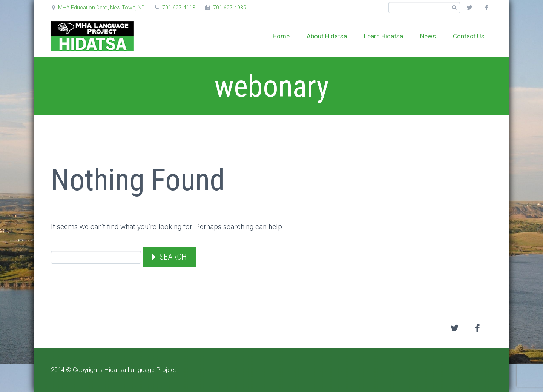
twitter (469, 8)
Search (173, 257)
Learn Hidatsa (383, 36)
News (428, 36)
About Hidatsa (327, 36)
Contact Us (469, 36)
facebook (486, 8)
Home (281, 36)
